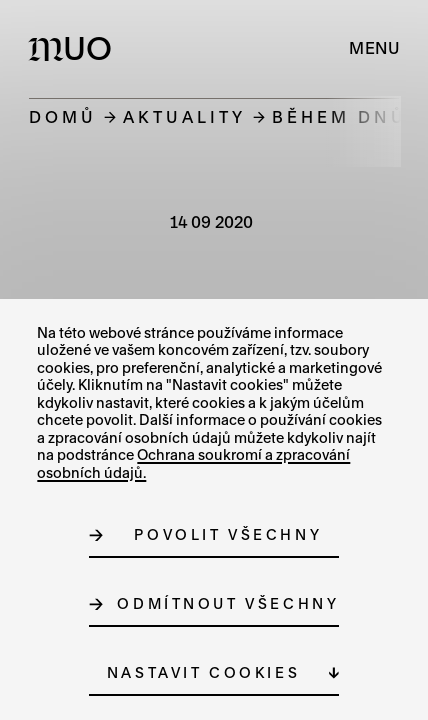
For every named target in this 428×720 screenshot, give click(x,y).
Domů (63, 116)
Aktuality (184, 116)
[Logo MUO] (74, 48)
